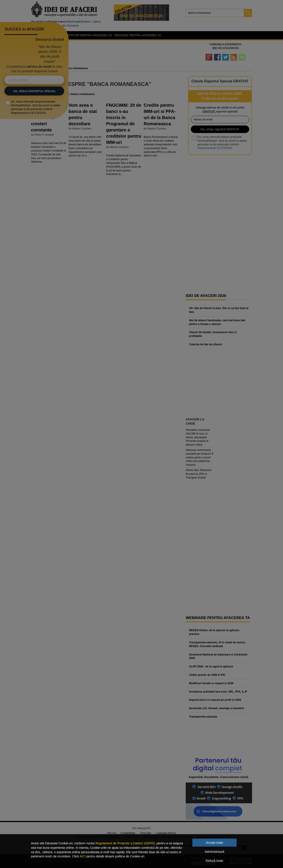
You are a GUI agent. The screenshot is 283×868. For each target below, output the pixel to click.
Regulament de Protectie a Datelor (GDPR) (125, 843)
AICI (82, 856)
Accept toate (214, 843)
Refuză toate (214, 861)
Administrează (215, 852)
